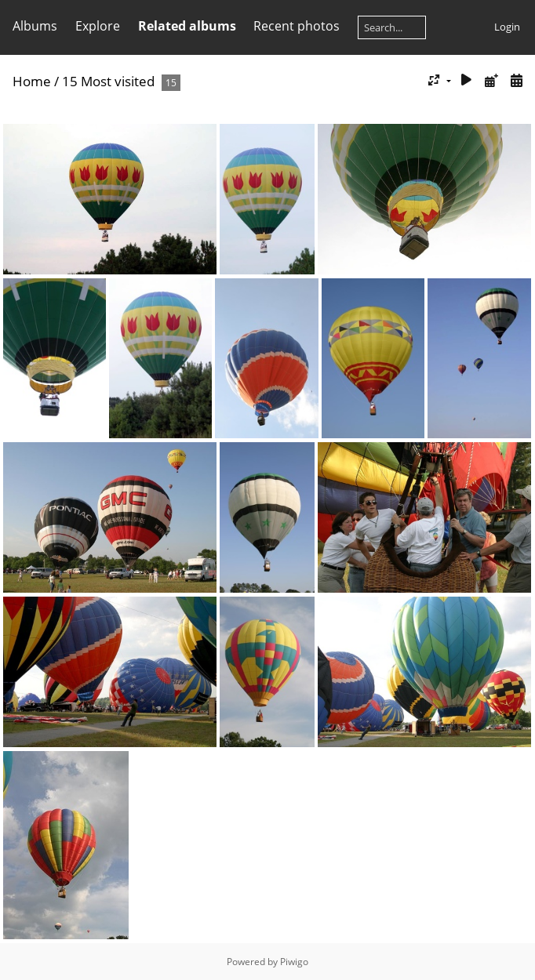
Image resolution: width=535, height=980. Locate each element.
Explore (98, 26)
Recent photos (297, 26)
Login (507, 27)
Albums (35, 26)
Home (32, 81)
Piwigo (294, 962)
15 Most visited (108, 81)
